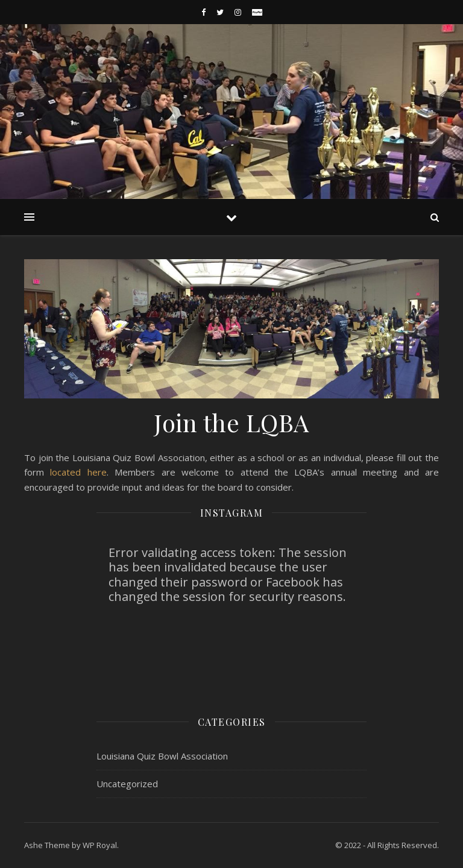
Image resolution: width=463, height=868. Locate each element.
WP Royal (100, 845)
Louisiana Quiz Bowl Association (162, 756)
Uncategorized (127, 784)
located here (78, 472)
